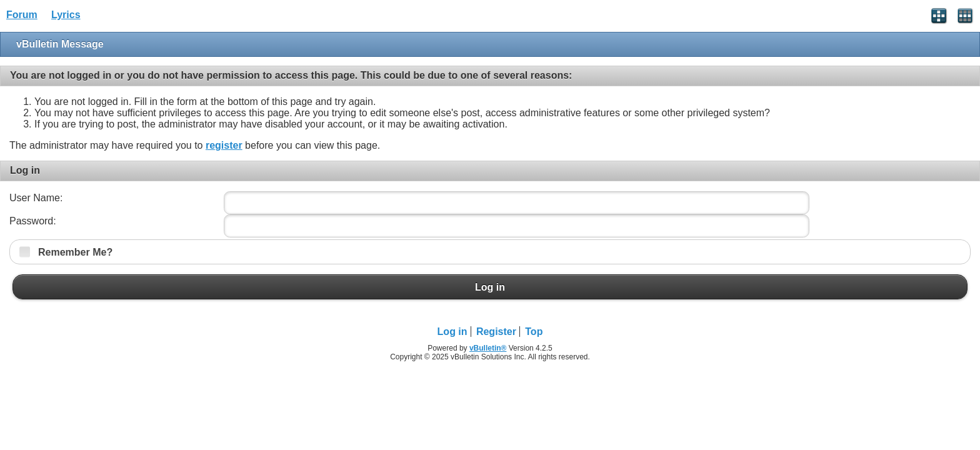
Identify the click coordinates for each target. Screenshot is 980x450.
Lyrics (66, 15)
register (224, 145)
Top (534, 332)
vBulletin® (488, 348)
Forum (22, 15)
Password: (33, 221)
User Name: (36, 198)
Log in (490, 287)
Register (496, 332)
